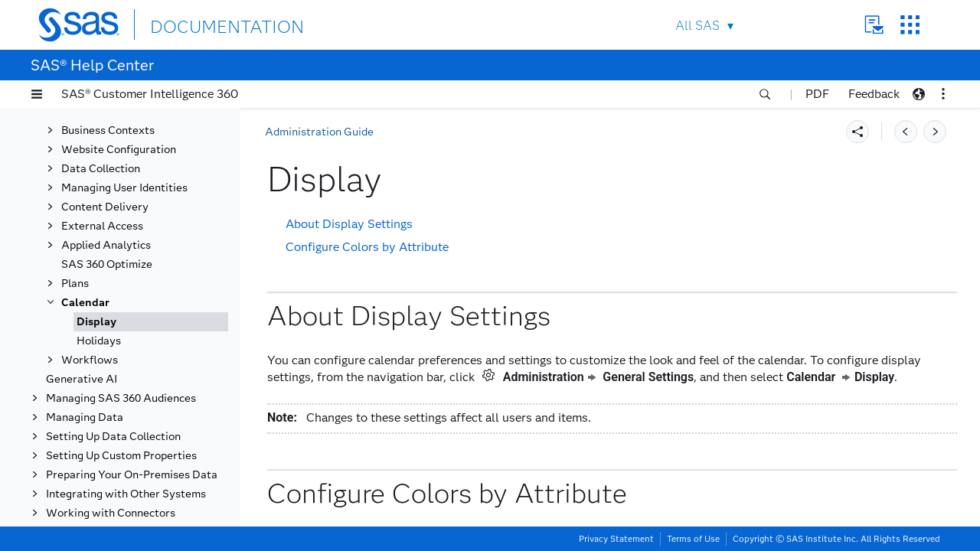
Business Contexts (108, 130)
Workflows (90, 360)
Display (96, 322)
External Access (102, 226)
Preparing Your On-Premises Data (132, 475)
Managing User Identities (124, 188)
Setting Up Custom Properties (121, 456)
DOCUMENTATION (206, 24)
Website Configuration (119, 150)
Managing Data (85, 417)
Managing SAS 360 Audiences (121, 398)
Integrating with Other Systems (126, 494)
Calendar (85, 303)
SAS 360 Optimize (107, 264)
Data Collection (101, 169)
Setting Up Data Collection (113, 437)
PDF (817, 94)
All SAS (697, 26)
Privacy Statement (616, 539)
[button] (37, 94)
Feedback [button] (874, 94)
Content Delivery (105, 207)
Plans (75, 284)
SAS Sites (910, 25)
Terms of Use (693, 539)
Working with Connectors (111, 513)
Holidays (99, 341)
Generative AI (82, 379)
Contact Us (874, 25)
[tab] (151, 322)
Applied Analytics (106, 245)
